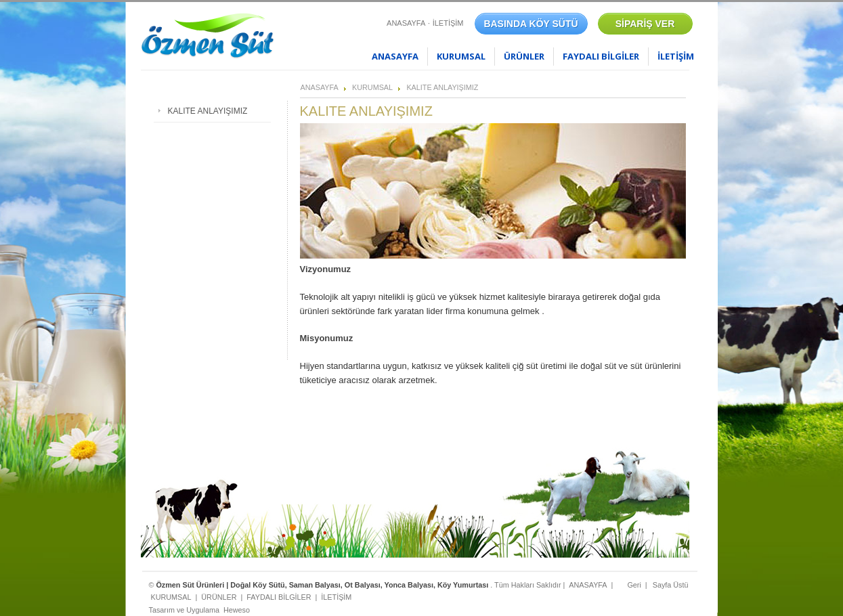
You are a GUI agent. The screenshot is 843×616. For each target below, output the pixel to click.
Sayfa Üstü (671, 585)
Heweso (237, 610)
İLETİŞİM (448, 23)
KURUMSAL (461, 56)
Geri (634, 585)
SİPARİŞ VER (645, 24)
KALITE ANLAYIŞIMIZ (442, 87)
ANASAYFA (406, 23)
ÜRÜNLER (524, 56)
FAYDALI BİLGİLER (601, 56)
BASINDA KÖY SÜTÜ (531, 24)
